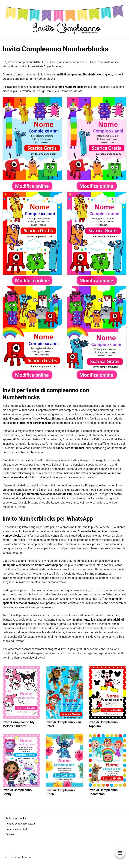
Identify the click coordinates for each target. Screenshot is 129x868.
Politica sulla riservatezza (20, 824)
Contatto (11, 834)
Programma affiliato (17, 829)
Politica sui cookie (16, 818)
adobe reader (35, 452)
